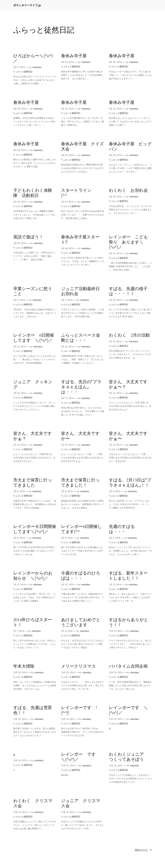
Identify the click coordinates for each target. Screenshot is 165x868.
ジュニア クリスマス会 (81, 804)
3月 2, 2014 (67, 300)
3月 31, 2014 (67, 202)
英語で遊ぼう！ (28, 237)
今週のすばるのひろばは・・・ (81, 576)
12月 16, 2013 (68, 765)
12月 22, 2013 (116, 672)
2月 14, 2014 (115, 393)
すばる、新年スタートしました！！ (128, 576)
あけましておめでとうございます (81, 623)
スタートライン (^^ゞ (78, 193)
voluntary (37, 67)
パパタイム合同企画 (128, 666)
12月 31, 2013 (116, 631)
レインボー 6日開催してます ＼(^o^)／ (34, 338)
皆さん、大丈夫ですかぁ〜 (128, 436)
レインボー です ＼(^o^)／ (81, 757)
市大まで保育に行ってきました (33, 483)
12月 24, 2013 (68, 672)
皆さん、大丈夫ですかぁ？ (33, 436)
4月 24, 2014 (67, 62)
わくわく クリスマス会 (33, 804)
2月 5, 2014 (19, 538)
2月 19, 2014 (20, 347)
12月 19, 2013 (68, 719)
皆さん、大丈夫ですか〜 (80, 436)
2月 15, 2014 (67, 398)
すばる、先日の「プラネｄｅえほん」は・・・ (81, 387)
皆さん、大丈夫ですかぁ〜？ (128, 385)
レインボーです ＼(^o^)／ (128, 710)
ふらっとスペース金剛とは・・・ (81, 338)
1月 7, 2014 (19, 631)
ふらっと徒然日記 (24, 72)
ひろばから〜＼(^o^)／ (33, 59)
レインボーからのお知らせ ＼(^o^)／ (33, 576)
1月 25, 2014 (67, 584)
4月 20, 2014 (67, 155)
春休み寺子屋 (74, 56)
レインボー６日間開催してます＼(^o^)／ (35, 529)
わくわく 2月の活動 (129, 335)
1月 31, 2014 (19, 584)
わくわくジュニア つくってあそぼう (129, 757)
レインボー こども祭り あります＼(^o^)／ (128, 242)
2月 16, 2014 (67, 347)
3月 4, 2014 (19, 300)
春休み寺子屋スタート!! (80, 240)
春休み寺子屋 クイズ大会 (82, 147)
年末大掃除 (24, 666)
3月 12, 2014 (115, 253)
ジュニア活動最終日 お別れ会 (82, 292)
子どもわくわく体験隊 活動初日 (33, 193)
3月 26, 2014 (115, 197)
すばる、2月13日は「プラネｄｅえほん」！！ (130, 483)
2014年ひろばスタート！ (33, 623)
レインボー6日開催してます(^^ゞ (82, 529)
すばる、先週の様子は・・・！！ (128, 292)
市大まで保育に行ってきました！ (80, 483)
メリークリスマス (79, 666)
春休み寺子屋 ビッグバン (130, 147)
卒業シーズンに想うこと (33, 292)
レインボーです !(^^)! (79, 710)
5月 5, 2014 (19, 67)
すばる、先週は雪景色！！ (33, 710)
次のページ (143, 850)
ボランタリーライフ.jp (27, 5)
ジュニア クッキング (33, 385)
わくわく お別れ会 (128, 191)
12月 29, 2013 (20, 672)
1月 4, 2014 (67, 631)
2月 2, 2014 (115, 538)
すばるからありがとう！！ (129, 623)
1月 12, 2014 (115, 584)
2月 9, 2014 (19, 491)
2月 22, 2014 (115, 300)
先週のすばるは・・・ (122, 529)
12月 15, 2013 (116, 765)
